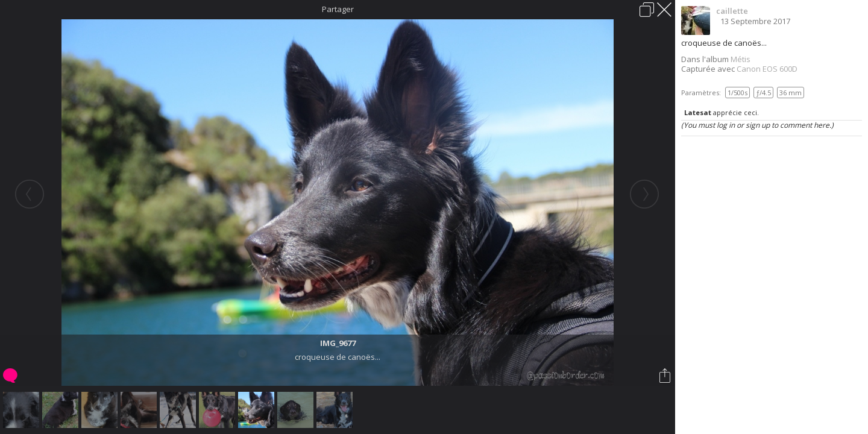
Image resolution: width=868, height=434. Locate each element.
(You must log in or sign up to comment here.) (757, 125)
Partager (338, 9)
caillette (732, 11)
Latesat (698, 112)
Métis (741, 59)
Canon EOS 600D (767, 69)
